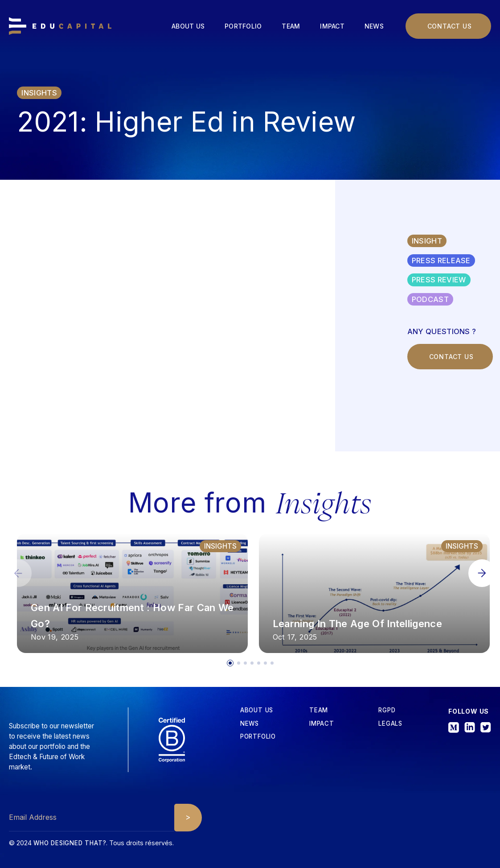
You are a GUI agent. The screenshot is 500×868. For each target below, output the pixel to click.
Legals (390, 724)
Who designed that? (70, 843)
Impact (332, 26)
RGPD (387, 710)
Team (291, 26)
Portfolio (243, 26)
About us (188, 26)
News (374, 26)
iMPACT (322, 724)
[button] (482, 573)
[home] (60, 26)
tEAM (319, 710)
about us (257, 710)
